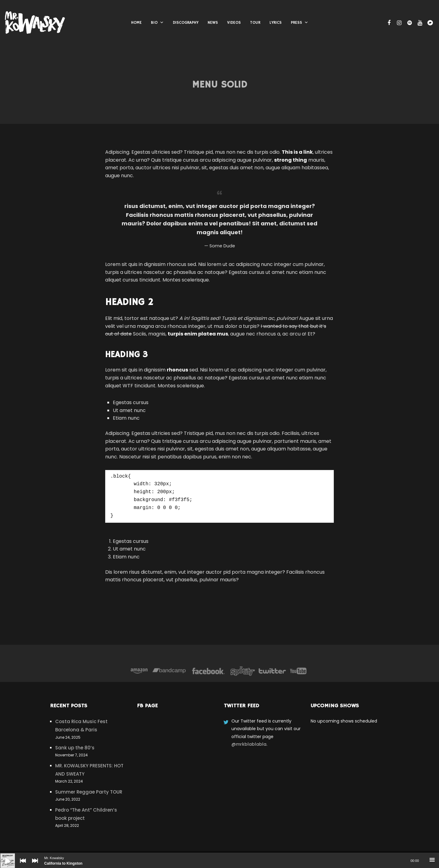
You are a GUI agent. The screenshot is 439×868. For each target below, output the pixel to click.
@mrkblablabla (249, 744)
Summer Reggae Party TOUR (89, 792)
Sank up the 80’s (75, 748)
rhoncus (177, 370)
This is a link (297, 152)
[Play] (3, 856)
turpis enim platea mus (198, 334)
